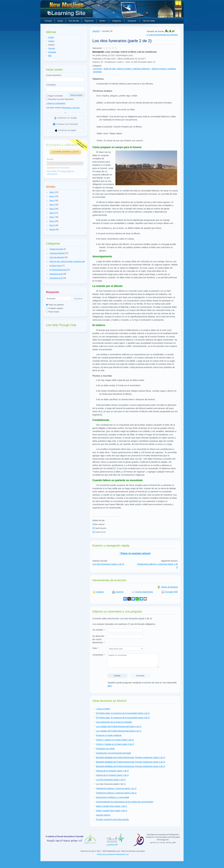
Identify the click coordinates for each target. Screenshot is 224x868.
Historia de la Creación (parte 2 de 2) (112, 775)
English (51, 37)
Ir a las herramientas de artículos (162, 35)
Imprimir (118, 592)
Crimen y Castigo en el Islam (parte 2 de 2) (115, 744)
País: (96, 648)
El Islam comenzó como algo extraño (112, 819)
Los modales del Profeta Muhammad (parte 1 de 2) (119, 726)
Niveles (103, 21)
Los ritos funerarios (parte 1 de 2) (108, 564)
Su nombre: (99, 630)
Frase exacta (53, 312)
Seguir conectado (54, 96)
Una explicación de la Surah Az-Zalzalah (114, 722)
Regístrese (89, 21)
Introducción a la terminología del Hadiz (114, 753)
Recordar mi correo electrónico (60, 99)
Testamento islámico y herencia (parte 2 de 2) (116, 793)
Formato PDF (169, 592)
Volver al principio (167, 587)
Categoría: (97, 66)
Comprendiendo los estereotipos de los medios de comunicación (125, 802)
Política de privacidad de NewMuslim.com (113, 854)
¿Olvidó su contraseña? (56, 103)
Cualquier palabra (54, 308)
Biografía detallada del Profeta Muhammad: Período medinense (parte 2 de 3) (130, 762)
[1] (101, 415)
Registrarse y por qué (71, 108)
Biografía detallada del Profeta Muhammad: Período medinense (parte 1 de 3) (130, 757)
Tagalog (51, 41)
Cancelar (140, 676)
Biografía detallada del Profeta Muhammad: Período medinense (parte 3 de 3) (130, 766)
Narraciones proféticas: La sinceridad (112, 797)
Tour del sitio (74, 21)
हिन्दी (50, 56)
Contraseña (51, 85)
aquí (109, 686)
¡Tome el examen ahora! (135, 553)
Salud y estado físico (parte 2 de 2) (111, 811)
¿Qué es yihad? (103, 709)
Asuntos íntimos (103, 815)
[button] (47, 192)
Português (52, 52)
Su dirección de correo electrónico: (99, 639)
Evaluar (98, 592)
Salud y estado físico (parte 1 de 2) (111, 806)
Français (52, 48)
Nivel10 (96, 31)
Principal (48, 21)
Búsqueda (133, 21)
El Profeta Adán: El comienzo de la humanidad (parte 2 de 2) (123, 718)
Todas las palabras (55, 305)
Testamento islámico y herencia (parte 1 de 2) (116, 788)
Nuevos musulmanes (67, 10)
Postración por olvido (105, 749)
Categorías (118, 21)
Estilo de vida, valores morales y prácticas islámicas (127, 69)
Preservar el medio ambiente (109, 735)
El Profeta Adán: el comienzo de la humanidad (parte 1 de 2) (123, 713)
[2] (115, 468)
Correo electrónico (54, 75)
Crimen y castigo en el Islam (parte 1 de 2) (115, 740)
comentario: (99, 655)
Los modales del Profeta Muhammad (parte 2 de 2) (119, 731)
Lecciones (97, 69)
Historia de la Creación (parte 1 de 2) (112, 771)
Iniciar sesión (76, 95)
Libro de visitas (149, 21)
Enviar (117, 676)
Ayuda (60, 21)
